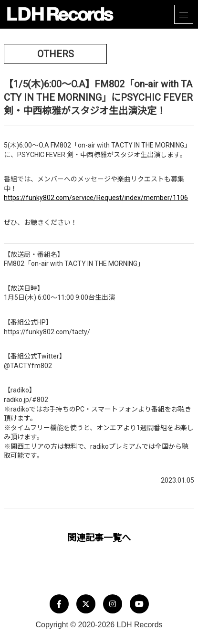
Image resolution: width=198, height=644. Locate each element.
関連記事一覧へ (99, 538)
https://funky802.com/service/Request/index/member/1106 (96, 198)
